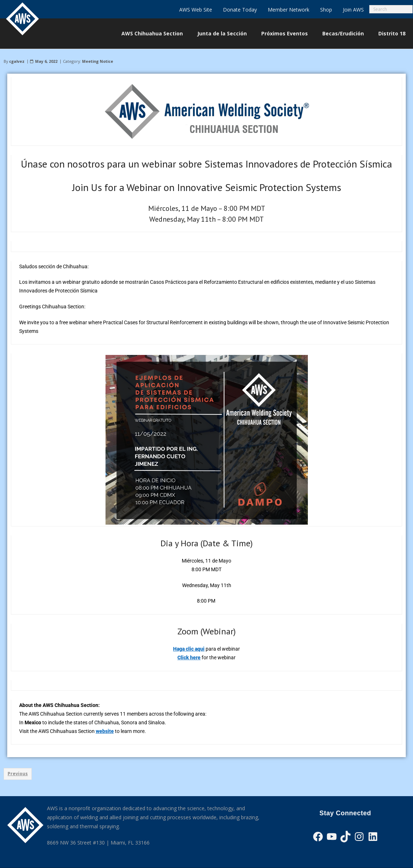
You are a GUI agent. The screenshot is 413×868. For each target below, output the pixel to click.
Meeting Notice (98, 61)
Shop (326, 10)
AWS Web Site (196, 10)
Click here (189, 657)
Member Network (289, 10)
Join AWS (353, 10)
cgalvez (17, 61)
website (105, 731)
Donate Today (240, 10)
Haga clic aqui (189, 649)
